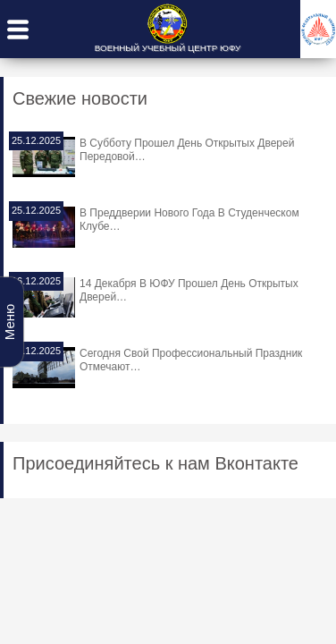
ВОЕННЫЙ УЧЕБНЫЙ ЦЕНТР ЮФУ (168, 48)
